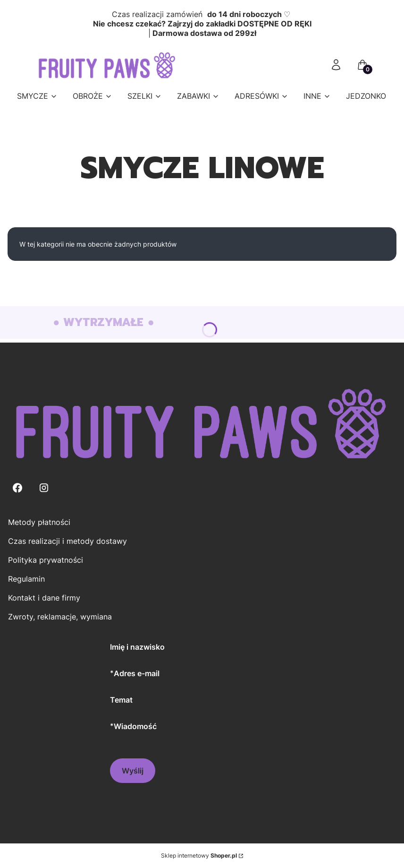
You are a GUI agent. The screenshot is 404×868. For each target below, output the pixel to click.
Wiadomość (135, 726)
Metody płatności (39, 522)
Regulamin (26, 579)
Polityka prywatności (46, 560)
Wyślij (133, 771)
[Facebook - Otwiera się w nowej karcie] (17, 488)
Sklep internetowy (199, 855)
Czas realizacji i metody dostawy (67, 541)
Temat (121, 700)
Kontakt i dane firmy (44, 598)
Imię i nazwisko (137, 647)
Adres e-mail (137, 673)
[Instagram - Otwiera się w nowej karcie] (44, 488)
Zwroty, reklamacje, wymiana (60, 617)
